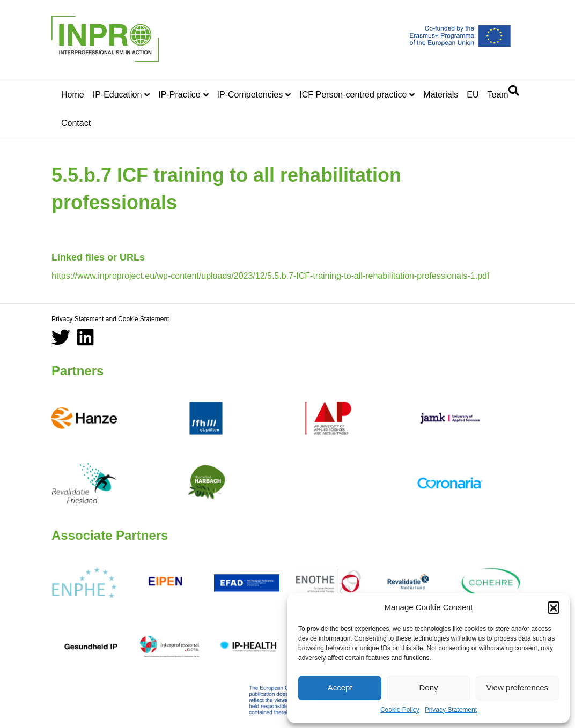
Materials (441, 95)
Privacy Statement (451, 710)
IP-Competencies (250, 95)
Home (73, 95)
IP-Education (117, 95)
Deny (428, 688)
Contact (76, 123)
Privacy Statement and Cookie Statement (110, 319)
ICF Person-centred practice (353, 95)
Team (497, 95)
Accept (340, 688)
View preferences (518, 688)
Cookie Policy (400, 710)
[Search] (514, 91)
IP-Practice (179, 95)
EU (473, 95)
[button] (554, 607)
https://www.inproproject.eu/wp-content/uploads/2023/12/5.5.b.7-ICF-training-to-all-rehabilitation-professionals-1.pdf (270, 276)
